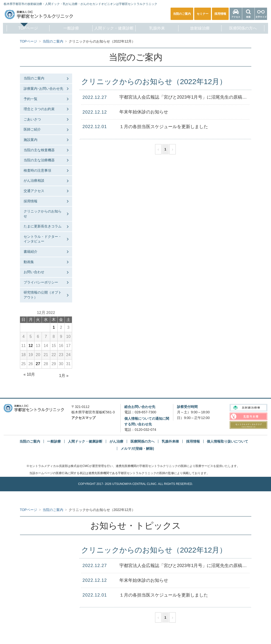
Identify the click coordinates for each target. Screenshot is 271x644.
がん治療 (116, 441)
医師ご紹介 (32, 129)
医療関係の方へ (245, 28)
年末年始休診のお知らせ (144, 112)
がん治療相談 (34, 180)
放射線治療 (201, 28)
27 (38, 364)
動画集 (29, 262)
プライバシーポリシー (41, 282)
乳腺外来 (158, 28)
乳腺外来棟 (170, 441)
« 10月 (29, 374)
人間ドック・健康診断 (113, 28)
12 (31, 346)
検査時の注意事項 (37, 170)
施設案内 (31, 140)
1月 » (64, 376)
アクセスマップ (83, 418)
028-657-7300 (145, 412)
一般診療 (70, 28)
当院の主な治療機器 (39, 160)
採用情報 (31, 201)
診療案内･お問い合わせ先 (43, 89)
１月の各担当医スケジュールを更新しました (164, 127)
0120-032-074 (145, 430)
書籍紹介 (31, 252)
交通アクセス (34, 191)
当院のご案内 (34, 78)
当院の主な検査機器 (39, 150)
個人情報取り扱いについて (227, 441)
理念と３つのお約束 (39, 109)
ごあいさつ (32, 119)
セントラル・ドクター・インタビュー (43, 239)
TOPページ (26, 28)
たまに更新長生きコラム (43, 226)
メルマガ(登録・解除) (137, 449)
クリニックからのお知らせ (43, 214)
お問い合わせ (34, 272)
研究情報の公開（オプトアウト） (43, 295)
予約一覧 (31, 99)
